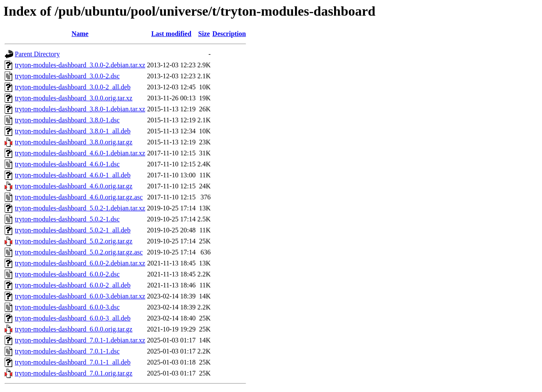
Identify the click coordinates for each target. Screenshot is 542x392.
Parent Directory (37, 54)
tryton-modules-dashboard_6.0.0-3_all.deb (73, 318)
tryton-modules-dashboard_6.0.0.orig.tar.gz (74, 329)
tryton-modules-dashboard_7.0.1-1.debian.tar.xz (80, 340)
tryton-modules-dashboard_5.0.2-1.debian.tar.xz (80, 208)
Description (229, 34)
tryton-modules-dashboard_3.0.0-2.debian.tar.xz (80, 65)
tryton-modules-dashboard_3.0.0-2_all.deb (73, 87)
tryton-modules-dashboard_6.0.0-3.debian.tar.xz (80, 296)
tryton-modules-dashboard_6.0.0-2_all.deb (73, 285)
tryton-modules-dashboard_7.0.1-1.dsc (67, 351)
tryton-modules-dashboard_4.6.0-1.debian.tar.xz (80, 153)
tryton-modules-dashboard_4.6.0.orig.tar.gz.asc (79, 197)
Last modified (171, 34)
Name (80, 34)
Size (204, 34)
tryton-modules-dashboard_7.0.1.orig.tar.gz (74, 373)
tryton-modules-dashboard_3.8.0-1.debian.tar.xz (80, 109)
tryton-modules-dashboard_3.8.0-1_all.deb (73, 131)
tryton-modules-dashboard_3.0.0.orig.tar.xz (74, 98)
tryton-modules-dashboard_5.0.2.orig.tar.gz (74, 241)
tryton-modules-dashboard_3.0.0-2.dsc (67, 76)
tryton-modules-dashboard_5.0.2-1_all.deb (73, 230)
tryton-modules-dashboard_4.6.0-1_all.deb (73, 175)
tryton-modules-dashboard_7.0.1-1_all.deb (73, 362)
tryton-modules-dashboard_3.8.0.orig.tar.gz (74, 142)
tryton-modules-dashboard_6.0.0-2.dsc (67, 274)
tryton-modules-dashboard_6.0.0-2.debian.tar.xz (80, 263)
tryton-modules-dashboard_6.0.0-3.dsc (67, 307)
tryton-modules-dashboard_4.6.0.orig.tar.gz (74, 186)
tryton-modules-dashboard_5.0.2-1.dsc (67, 219)
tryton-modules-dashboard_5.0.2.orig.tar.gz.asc (79, 252)
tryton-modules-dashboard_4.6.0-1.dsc (67, 164)
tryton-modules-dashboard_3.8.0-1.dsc (67, 120)
